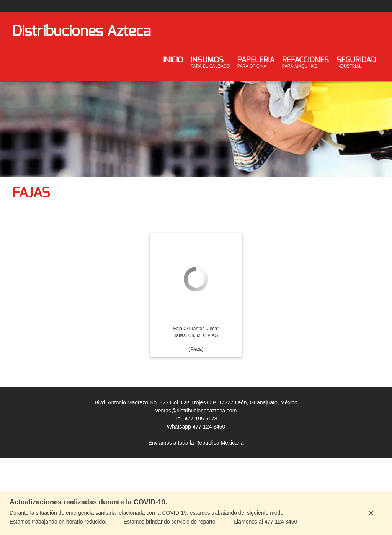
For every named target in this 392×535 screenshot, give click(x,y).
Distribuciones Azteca (82, 31)
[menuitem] (173, 66)
